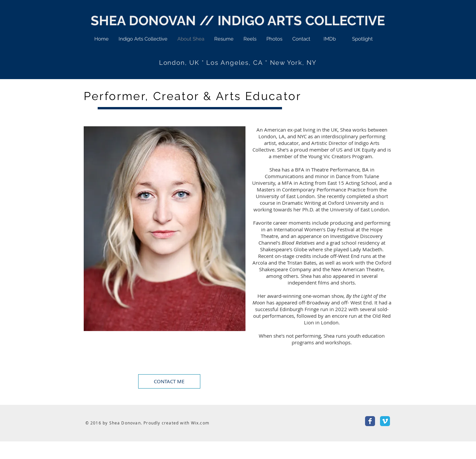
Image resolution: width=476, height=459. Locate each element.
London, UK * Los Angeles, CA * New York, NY (238, 62)
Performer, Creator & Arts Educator (193, 96)
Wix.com (200, 423)
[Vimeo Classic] (385, 421)
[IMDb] (330, 39)
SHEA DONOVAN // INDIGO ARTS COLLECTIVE (238, 20)
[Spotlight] (362, 39)
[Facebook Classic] (370, 421)
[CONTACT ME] (169, 381)
